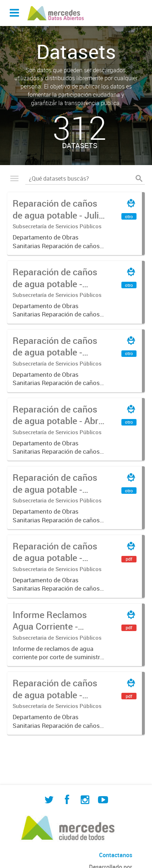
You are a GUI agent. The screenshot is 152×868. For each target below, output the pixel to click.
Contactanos (116, 855)
